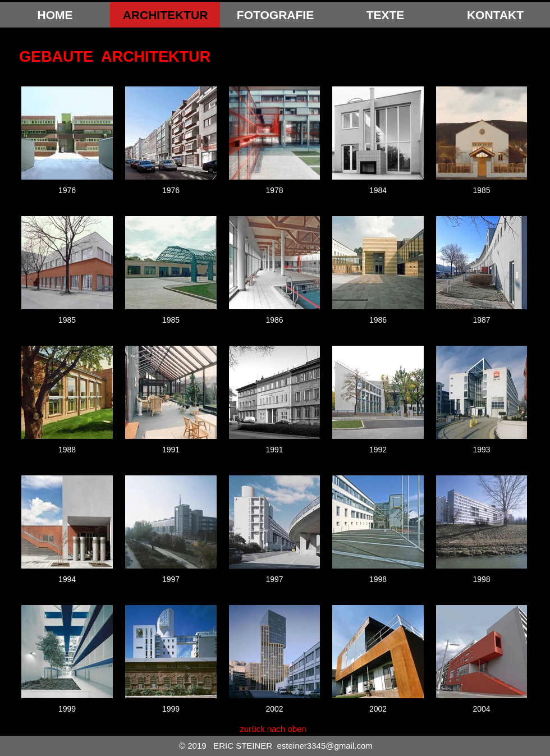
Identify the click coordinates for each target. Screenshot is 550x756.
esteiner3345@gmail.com (324, 746)
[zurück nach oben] (273, 728)
